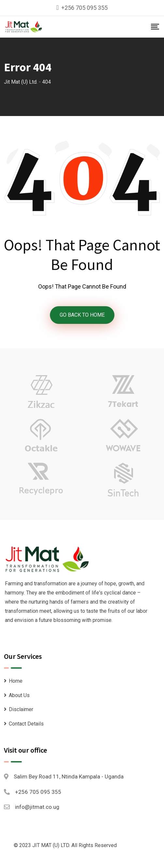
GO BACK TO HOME (82, 315)
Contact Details (26, 724)
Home (16, 681)
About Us (19, 695)
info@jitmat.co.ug (37, 807)
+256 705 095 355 (84, 8)
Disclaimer (21, 709)
